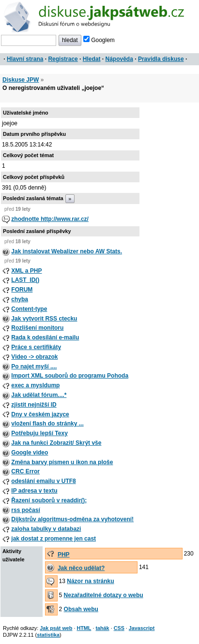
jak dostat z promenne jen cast (54, 539)
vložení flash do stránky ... (47, 424)
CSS (119, 628)
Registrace (63, 59)
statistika (48, 635)
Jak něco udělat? (81, 568)
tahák (102, 628)
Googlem (99, 40)
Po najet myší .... (34, 366)
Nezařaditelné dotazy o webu (104, 595)
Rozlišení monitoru (37, 328)
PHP (64, 555)
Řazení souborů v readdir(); (49, 500)
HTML (84, 628)
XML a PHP (26, 271)
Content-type (29, 309)
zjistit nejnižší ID (34, 405)
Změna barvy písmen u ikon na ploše (62, 462)
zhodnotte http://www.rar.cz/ (50, 219)
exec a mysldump (35, 385)
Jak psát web (56, 628)
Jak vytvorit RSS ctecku (44, 319)
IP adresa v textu (34, 491)
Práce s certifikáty (36, 347)
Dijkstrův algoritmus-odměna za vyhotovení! (72, 519)
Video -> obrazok (34, 357)
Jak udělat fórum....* (39, 395)
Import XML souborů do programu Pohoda (70, 376)
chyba (20, 299)
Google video (30, 453)
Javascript (142, 628)
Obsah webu (81, 609)
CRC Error (25, 471)
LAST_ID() (25, 280)
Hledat (92, 59)
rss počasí (25, 510)
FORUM (22, 290)
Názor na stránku (90, 581)
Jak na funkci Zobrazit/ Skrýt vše (56, 443)
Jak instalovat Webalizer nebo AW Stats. (67, 251)
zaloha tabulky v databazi (46, 529)
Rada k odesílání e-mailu (45, 337)
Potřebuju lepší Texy (39, 433)
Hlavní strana (25, 59)
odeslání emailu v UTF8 (43, 481)
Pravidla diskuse (161, 59)
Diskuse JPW (21, 80)
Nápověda (119, 59)
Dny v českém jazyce (40, 414)
